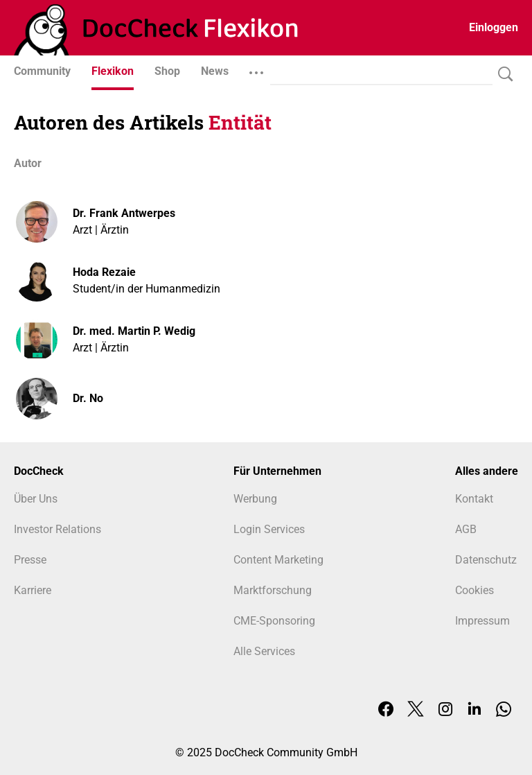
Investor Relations (57, 529)
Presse (30, 560)
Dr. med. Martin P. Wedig (134, 331)
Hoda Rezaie (104, 272)
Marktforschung (273, 590)
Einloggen (494, 27)
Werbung (255, 499)
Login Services (269, 529)
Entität (240, 122)
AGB (466, 529)
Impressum (482, 621)
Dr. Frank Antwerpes (124, 213)
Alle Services (264, 651)
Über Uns (36, 499)
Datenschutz (486, 560)
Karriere (33, 590)
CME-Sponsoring (274, 621)
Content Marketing (278, 560)
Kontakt (474, 499)
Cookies (475, 590)
